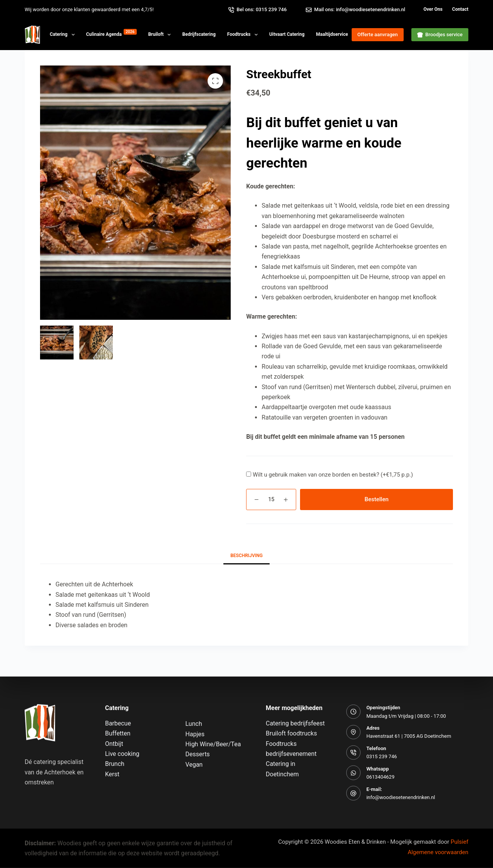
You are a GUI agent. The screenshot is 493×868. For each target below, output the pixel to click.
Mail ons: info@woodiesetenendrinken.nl (355, 10)
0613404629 (380, 777)
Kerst (112, 774)
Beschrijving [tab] (246, 556)
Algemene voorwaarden (438, 852)
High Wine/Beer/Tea (213, 744)
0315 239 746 (382, 756)
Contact (460, 9)
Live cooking (122, 754)
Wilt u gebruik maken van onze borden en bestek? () (333, 475)
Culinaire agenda (112, 33)
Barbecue (118, 723)
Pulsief (459, 841)
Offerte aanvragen (378, 34)
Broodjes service (440, 35)
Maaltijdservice (341, 33)
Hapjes (195, 734)
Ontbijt (114, 743)
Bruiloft (161, 35)
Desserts (197, 754)
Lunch (194, 724)
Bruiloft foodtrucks (291, 733)
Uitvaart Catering (287, 34)
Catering (64, 35)
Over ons (433, 9)
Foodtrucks (244, 35)
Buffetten (118, 733)
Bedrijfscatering (199, 34)
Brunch (115, 764)
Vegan (194, 764)
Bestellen (377, 499)
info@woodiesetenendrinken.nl (401, 797)
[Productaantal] (271, 499)
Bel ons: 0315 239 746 (258, 10)
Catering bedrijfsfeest (295, 723)
